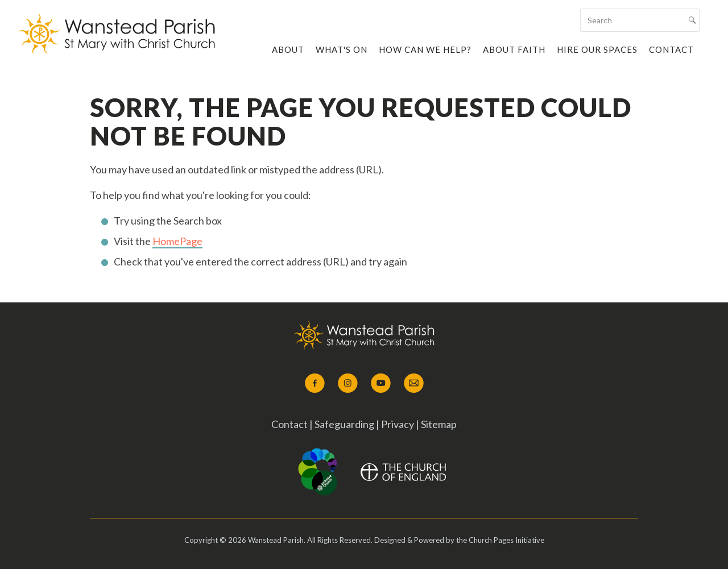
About (288, 49)
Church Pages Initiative (506, 540)
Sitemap (439, 424)
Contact (671, 49)
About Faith (514, 49)
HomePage (177, 241)
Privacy (398, 424)
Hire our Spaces (597, 49)
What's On (342, 49)
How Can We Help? (425, 49)
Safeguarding (345, 424)
